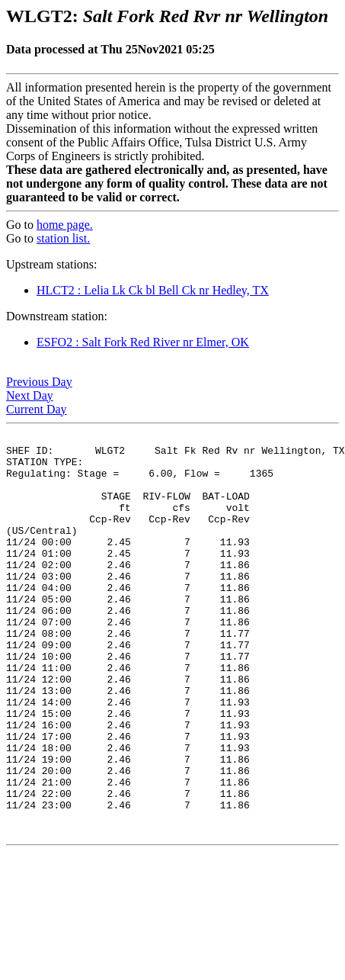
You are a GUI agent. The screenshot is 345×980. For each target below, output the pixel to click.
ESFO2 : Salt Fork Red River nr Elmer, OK (143, 342)
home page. (65, 225)
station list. (63, 238)
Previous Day (39, 382)
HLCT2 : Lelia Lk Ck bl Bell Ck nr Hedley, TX (153, 290)
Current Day (37, 409)
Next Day (30, 395)
